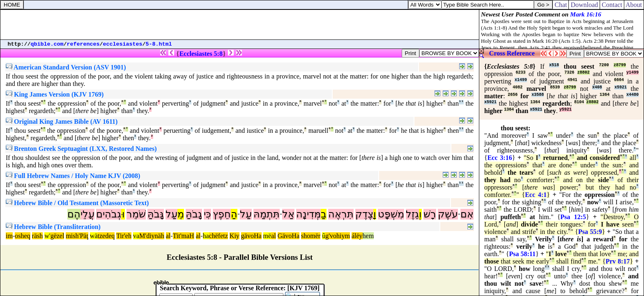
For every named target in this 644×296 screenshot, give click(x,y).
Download (584, 5)
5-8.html (159, 44)
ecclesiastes (123, 44)
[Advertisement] (240, 25)
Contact (612, 5)
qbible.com (47, 44)
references (83, 44)
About (634, 5)
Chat (561, 5)
